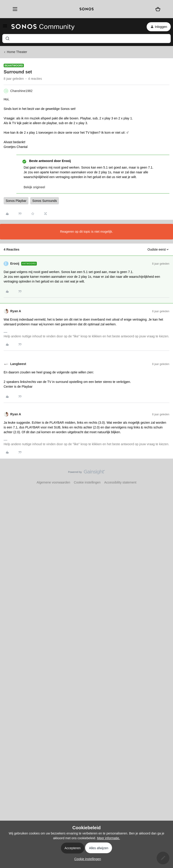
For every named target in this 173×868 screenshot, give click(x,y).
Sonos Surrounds (45, 201)
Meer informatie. (108, 838)
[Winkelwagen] (158, 9)
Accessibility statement (120, 482)
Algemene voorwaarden (53, 482)
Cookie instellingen (87, 482)
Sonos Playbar (16, 201)
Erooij (15, 264)
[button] (5, 27)
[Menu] (13, 9)
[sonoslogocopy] (87, 9)
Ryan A (16, 311)
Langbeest (18, 364)
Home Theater (17, 52)
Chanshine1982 (21, 91)
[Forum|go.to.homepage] (43, 27)
